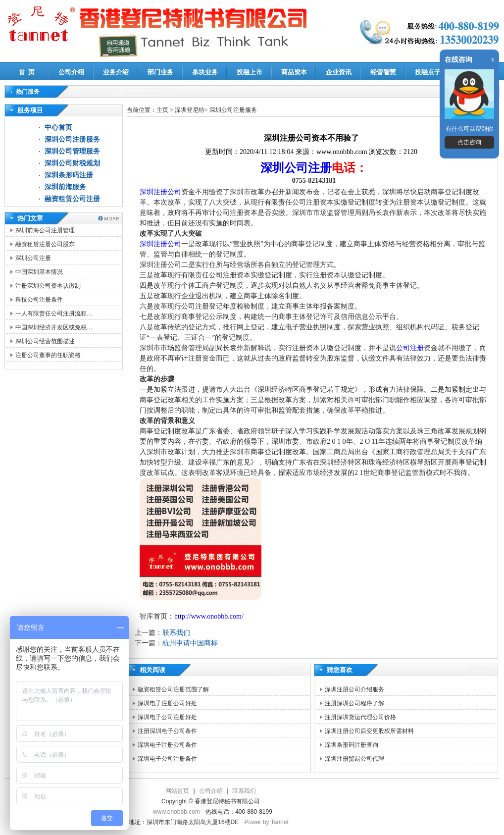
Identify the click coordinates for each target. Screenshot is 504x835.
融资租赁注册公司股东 (45, 244)
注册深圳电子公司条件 (167, 731)
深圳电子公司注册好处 (167, 717)
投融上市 (250, 72)
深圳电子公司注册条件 (167, 759)
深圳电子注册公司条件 (167, 745)
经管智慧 (383, 72)
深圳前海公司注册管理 (45, 230)
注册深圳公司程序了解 (354, 703)
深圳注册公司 (160, 192)
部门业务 (160, 72)
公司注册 (410, 348)
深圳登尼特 (190, 110)
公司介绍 (71, 72)
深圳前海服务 (65, 187)
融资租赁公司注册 (72, 199)
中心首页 (58, 128)
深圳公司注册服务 (72, 139)
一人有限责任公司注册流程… (54, 313)
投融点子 (428, 72)
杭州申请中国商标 (190, 643)
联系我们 (176, 633)
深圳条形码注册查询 (352, 745)
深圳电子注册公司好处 (167, 703)
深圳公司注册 (33, 258)
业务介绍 (116, 72)
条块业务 (205, 72)
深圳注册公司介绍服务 (354, 689)
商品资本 (294, 72)
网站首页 (177, 791)
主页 (162, 110)
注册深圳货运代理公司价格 (360, 717)
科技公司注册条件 (39, 300)
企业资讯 (339, 72)
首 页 (27, 72)
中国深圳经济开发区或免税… (54, 327)
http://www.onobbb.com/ (209, 616)
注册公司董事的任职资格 (48, 355)
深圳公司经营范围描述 (45, 341)
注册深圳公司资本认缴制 (48, 286)
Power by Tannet (267, 822)
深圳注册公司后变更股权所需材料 (369, 731)
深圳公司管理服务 (72, 151)
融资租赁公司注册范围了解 (173, 689)
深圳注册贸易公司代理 (354, 759)
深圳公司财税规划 (72, 163)
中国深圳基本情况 (39, 272)
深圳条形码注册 (69, 175)
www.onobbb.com (176, 812)
